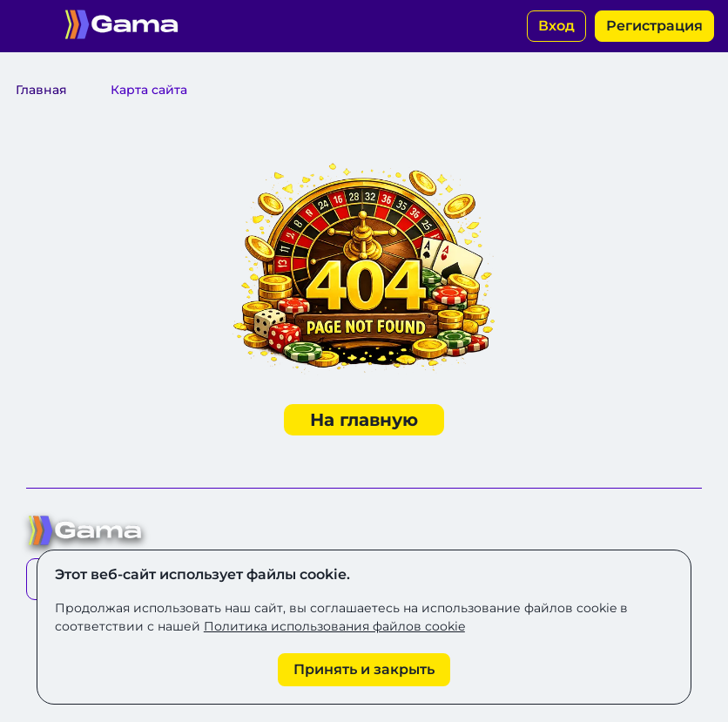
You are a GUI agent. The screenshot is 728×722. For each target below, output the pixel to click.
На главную (364, 420)
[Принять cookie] (364, 670)
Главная (41, 90)
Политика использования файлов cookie (334, 626)
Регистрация (654, 26)
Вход (556, 26)
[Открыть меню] (26, 26)
